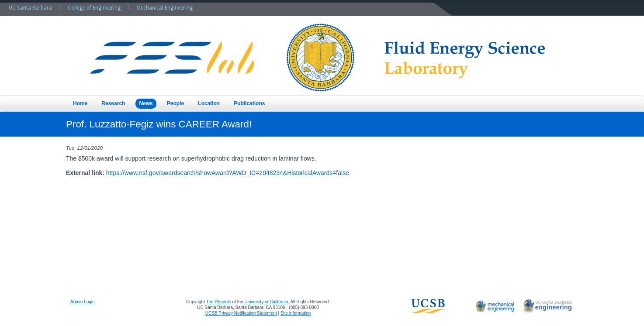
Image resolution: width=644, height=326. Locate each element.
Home (80, 103)
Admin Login (83, 302)
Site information (296, 313)
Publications (249, 103)
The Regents (219, 302)
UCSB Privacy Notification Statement (241, 313)
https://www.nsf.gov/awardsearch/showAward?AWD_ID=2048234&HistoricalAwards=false (228, 173)
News (146, 103)
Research (113, 103)
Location (209, 103)
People (175, 103)
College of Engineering (94, 8)
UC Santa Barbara (30, 8)
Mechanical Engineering (164, 8)
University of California (266, 302)
